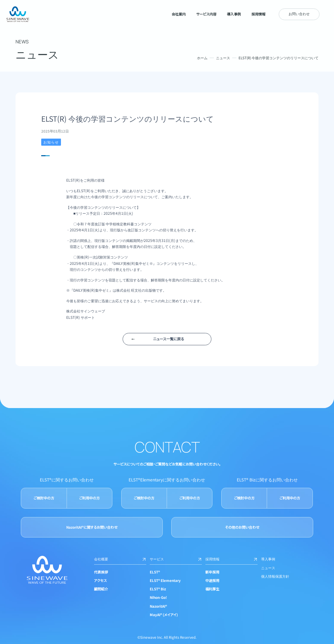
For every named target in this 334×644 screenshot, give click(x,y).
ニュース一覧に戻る (169, 339)
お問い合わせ (299, 14)
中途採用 (212, 580)
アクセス (100, 580)
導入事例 (268, 559)
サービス (176, 559)
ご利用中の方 (89, 498)
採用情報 (231, 559)
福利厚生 (212, 589)
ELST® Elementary (165, 580)
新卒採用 (212, 572)
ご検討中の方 (44, 498)
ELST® (155, 572)
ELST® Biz (158, 589)
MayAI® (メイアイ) (164, 615)
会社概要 (120, 559)
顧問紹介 (101, 589)
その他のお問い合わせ (242, 527)
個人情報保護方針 (275, 576)
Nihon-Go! (158, 597)
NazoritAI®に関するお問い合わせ (92, 527)
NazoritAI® (158, 606)
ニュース (223, 58)
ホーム (202, 58)
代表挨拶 (101, 572)
